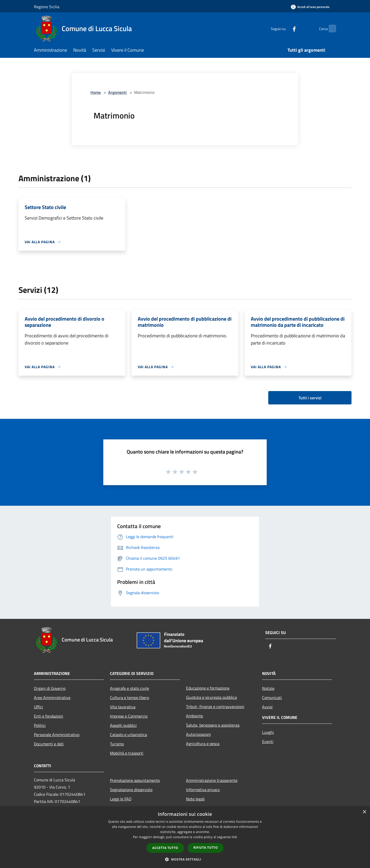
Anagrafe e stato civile (129, 688)
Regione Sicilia (47, 7)
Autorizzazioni (198, 734)
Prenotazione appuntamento (135, 780)
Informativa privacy (203, 790)
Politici (40, 725)
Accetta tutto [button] (165, 848)
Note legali (195, 799)
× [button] (364, 812)
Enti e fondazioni (49, 716)
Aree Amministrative (52, 698)
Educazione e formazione (208, 688)
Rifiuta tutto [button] (206, 848)
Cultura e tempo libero (129, 698)
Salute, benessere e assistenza (213, 725)
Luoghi (268, 732)
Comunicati (272, 698)
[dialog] (185, 837)
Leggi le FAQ (121, 799)
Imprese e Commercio (129, 716)
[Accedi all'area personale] (310, 7)
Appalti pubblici (123, 725)
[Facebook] (284, 28)
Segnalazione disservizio (131, 790)
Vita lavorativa (123, 707)
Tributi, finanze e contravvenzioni (215, 707)
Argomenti (117, 92)
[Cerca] (330, 29)
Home (96, 92)
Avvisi (267, 707)
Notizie (268, 688)
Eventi (268, 742)
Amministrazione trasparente (212, 780)
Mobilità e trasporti (127, 753)
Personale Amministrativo (57, 735)
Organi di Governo (50, 688)
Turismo (117, 744)
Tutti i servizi (310, 398)
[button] (185, 859)
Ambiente (195, 716)
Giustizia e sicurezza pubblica (211, 697)
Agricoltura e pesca (203, 744)
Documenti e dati (49, 744)
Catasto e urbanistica (128, 735)
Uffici (38, 707)
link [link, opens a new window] (234, 837)
